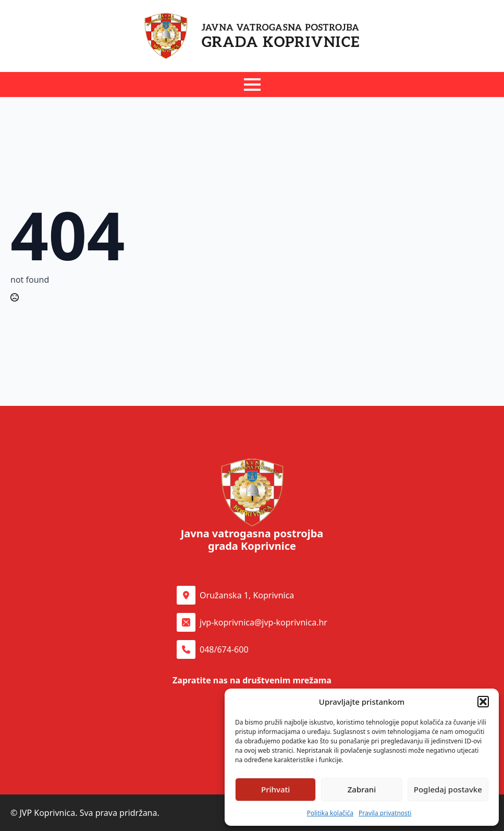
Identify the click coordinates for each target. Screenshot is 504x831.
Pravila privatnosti (385, 813)
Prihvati (275, 789)
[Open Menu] (252, 85)
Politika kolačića (330, 813)
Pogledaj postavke (448, 789)
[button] (483, 702)
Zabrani (362, 789)
